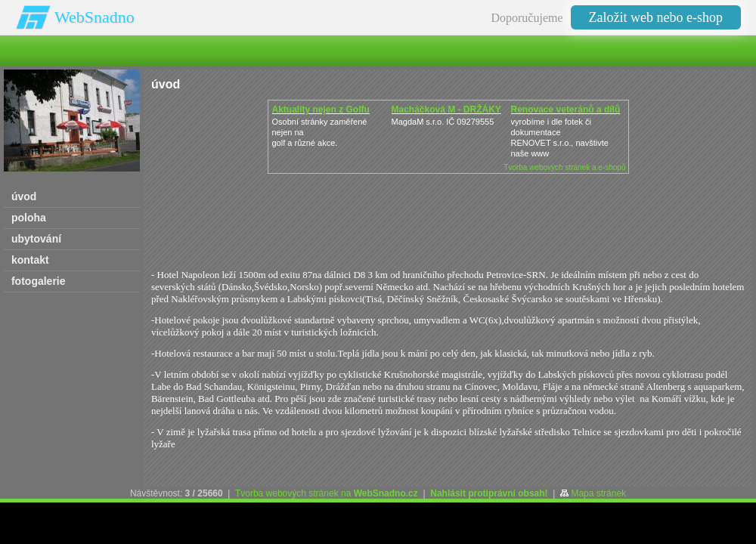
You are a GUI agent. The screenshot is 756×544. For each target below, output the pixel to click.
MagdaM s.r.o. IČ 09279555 (443, 122)
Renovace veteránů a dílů (566, 110)
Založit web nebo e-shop (656, 17)
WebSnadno (94, 17)
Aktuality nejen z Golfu (321, 110)
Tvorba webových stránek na (327, 493)
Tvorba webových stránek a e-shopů (564, 167)
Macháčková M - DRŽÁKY (446, 110)
